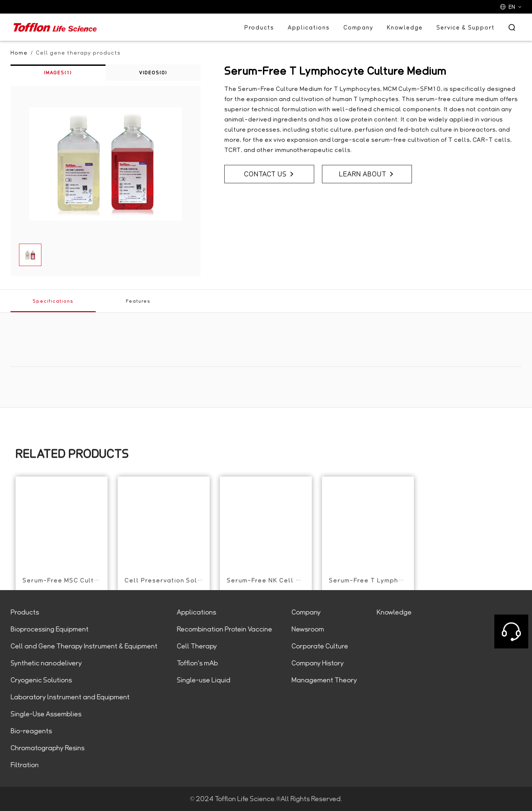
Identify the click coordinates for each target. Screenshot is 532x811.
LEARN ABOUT (366, 174)
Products (259, 27)
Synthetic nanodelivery (46, 663)
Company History (318, 663)
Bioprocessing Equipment (50, 629)
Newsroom (308, 629)
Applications (309, 27)
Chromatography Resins (47, 748)
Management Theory (324, 680)
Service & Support (465, 27)
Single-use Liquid (204, 680)
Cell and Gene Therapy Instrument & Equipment (84, 646)
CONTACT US (269, 174)
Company (358, 27)
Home (19, 53)
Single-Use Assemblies (46, 714)
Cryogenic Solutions (41, 680)
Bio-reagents (31, 731)
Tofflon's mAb (197, 663)
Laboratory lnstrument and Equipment (70, 697)
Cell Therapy (197, 646)
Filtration (25, 765)
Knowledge (405, 27)
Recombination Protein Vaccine (224, 629)
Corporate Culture (320, 646)
